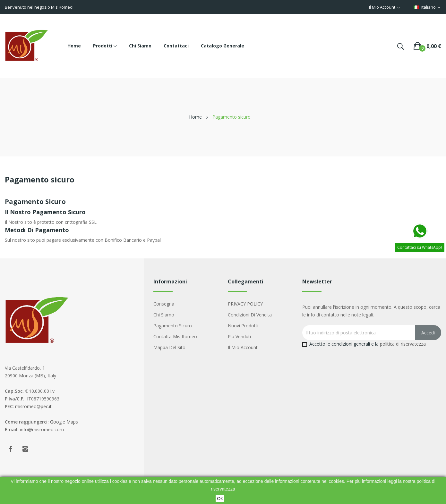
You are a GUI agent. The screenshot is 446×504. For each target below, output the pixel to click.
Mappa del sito (169, 347)
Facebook (11, 449)
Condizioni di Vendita (250, 315)
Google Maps (64, 422)
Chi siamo (164, 315)
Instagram (25, 449)
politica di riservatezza (403, 344)
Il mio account (243, 347)
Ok (220, 499)
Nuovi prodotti (243, 326)
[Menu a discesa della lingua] (427, 7)
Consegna (164, 304)
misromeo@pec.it (33, 406)
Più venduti (239, 336)
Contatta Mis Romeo (175, 336)
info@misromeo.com (42, 429)
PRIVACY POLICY (245, 304)
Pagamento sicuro (173, 326)
